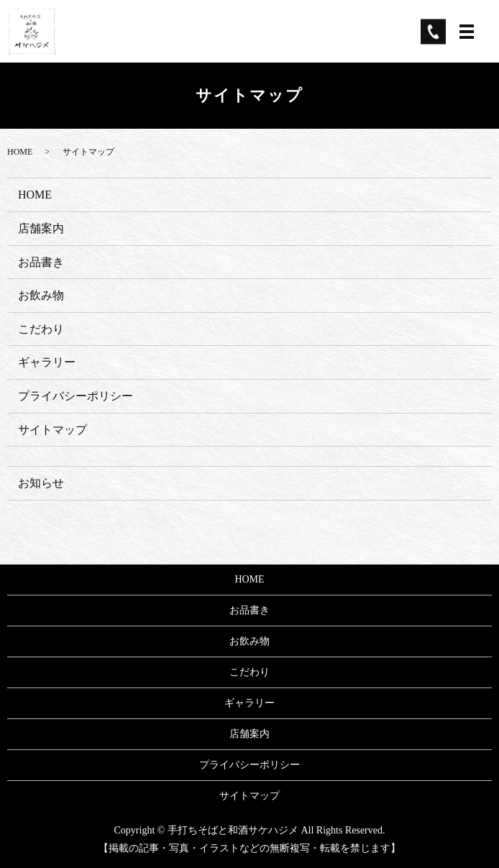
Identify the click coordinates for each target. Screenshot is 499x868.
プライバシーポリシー (75, 396)
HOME (20, 152)
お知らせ (41, 483)
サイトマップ (52, 430)
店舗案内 (41, 228)
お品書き (41, 262)
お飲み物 (41, 295)
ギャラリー (47, 362)
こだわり (41, 329)
